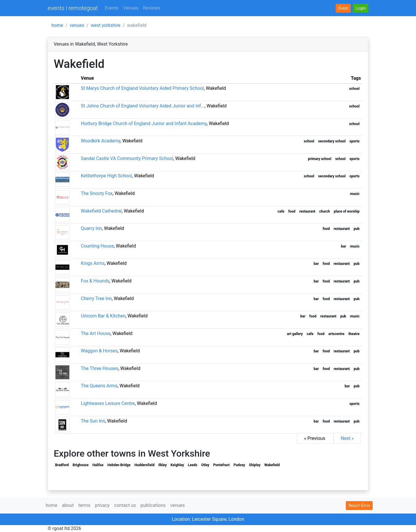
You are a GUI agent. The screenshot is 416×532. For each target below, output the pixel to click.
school (354, 89)
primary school (320, 159)
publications (153, 505)
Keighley (177, 465)
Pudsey (239, 465)
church (325, 211)
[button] (361, 8)
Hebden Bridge (119, 465)
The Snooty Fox (97, 193)
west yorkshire (106, 25)
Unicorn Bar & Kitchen (103, 316)
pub (356, 229)
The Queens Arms (99, 386)
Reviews (152, 8)
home (57, 25)
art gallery (295, 334)
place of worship (347, 211)
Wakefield (272, 465)
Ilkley (162, 465)
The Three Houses (100, 368)
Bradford (62, 465)
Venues (131, 8)
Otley (205, 465)
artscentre (337, 334)
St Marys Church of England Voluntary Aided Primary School (142, 88)
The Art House (96, 333)
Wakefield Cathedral (101, 211)
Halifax (98, 465)
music (355, 194)
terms (84, 505)
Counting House (97, 246)
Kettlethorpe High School (106, 176)
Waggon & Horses (99, 351)
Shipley (255, 465)
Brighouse (81, 465)
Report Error (359, 505)
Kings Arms (93, 263)
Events (112, 8)
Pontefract (221, 465)
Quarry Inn (91, 228)
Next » (347, 438)
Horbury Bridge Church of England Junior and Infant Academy (144, 123)
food (292, 211)
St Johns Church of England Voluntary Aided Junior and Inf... (143, 106)
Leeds (192, 465)
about (68, 505)
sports (355, 141)
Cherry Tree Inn (96, 298)
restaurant (307, 211)
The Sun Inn (93, 421)
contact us (125, 505)
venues (77, 25)
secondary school (332, 141)
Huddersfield (144, 465)
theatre (354, 334)
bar (344, 246)
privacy (102, 505)
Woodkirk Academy (101, 141)
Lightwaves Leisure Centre (108, 403)
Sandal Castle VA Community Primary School (127, 158)
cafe (281, 211)
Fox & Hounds (95, 281)
